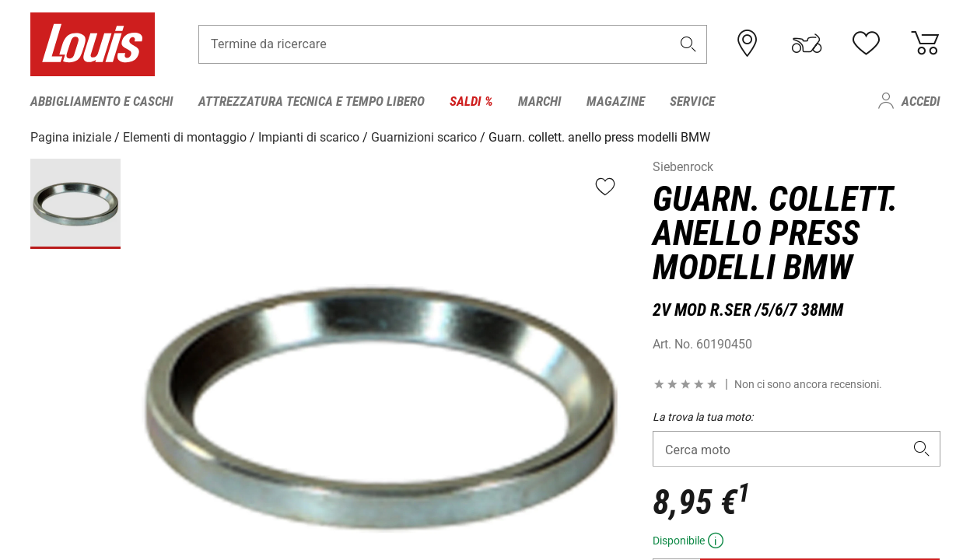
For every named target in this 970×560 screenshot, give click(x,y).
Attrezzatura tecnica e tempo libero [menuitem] (312, 101)
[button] (688, 44)
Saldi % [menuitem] (471, 101)
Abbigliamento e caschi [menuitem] (102, 101)
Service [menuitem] (692, 101)
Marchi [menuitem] (540, 101)
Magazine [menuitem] (616, 101)
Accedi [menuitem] (921, 101)
